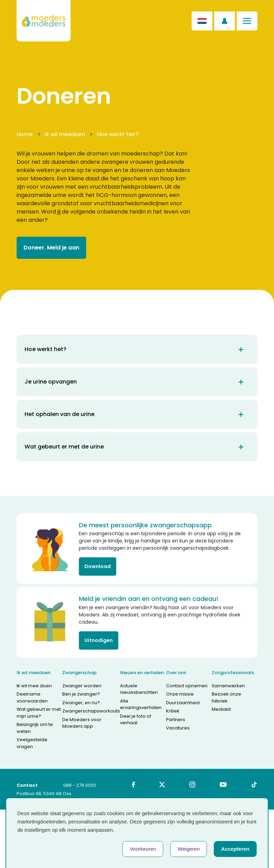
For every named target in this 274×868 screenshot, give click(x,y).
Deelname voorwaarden (32, 697)
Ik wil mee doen (34, 686)
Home (25, 134)
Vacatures (178, 728)
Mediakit (221, 709)
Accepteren (235, 849)
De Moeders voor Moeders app (82, 723)
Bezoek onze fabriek (226, 697)
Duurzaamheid (183, 703)
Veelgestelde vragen (32, 743)
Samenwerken (228, 686)
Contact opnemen (187, 686)
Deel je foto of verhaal (136, 720)
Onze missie (180, 694)
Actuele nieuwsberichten (139, 689)
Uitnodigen (99, 640)
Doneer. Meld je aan (51, 248)
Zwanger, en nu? (81, 703)
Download (98, 566)
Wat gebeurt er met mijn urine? (39, 713)
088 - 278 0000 (80, 785)
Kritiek (173, 711)
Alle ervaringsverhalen (141, 704)
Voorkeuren (143, 849)
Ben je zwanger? (81, 694)
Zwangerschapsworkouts (91, 711)
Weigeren (189, 849)
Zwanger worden (82, 686)
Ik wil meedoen (65, 134)
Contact (27, 785)
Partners (176, 720)
